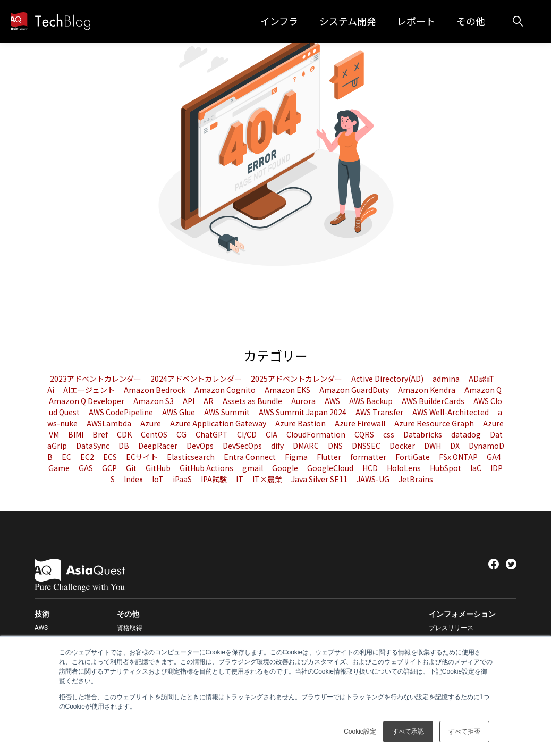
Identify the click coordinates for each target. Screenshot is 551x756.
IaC (477, 468)
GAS (87, 468)
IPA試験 (215, 479)
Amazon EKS (288, 390)
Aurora (304, 401)
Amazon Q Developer (87, 401)
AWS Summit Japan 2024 (303, 412)
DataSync (94, 446)
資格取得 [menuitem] (130, 628)
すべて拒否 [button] (464, 732)
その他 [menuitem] (128, 614)
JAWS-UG (374, 479)
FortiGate (413, 457)
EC (67, 457)
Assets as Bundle (253, 401)
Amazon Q (483, 390)
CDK (125, 434)
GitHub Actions (207, 468)
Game (60, 468)
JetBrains (416, 479)
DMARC (307, 446)
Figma (297, 457)
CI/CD (248, 434)
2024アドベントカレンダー (197, 379)
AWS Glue (179, 412)
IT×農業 (268, 479)
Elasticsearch (192, 457)
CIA (272, 434)
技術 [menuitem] (42, 614)
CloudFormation (317, 434)
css (389, 434)
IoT (159, 479)
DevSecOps (243, 446)
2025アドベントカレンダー (297, 379)
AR (209, 401)
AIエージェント (90, 390)
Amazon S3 (154, 401)
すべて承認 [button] (408, 732)
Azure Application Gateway (219, 423)
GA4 (494, 457)
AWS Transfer (380, 412)
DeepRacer (159, 446)
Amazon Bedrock (155, 390)
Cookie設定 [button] (360, 732)
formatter (369, 457)
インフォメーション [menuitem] (462, 614)
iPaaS (183, 479)
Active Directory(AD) (388, 379)
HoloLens (405, 468)
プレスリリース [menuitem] (451, 628)
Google (286, 468)
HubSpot (446, 468)
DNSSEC (367, 446)
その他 (476, 21)
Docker (403, 446)
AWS (333, 401)
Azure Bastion (301, 423)
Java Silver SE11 (320, 479)
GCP (110, 468)
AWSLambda (110, 423)
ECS (111, 457)
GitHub (159, 468)
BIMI (77, 434)
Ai (52, 390)
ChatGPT (213, 434)
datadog (467, 434)
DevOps (201, 446)
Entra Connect (251, 457)
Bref (101, 434)
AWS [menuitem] (41, 628)
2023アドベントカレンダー (96, 379)
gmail (253, 468)
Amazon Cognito (226, 390)
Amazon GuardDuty (355, 390)
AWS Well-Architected (451, 412)
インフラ (300, 21)
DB (125, 446)
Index (134, 479)
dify (278, 446)
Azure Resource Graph (435, 423)
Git (132, 468)
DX (456, 446)
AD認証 (481, 379)
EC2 (88, 457)
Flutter (330, 457)
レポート (427, 21)
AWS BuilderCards (434, 401)
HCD (371, 468)
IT (240, 479)
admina (447, 379)
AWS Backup (372, 401)
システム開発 (363, 21)
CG (182, 434)
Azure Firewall (361, 423)
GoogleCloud (331, 468)
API (189, 401)
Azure (151, 423)
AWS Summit (228, 412)
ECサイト (143, 457)
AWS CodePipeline (122, 412)
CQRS (365, 434)
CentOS (155, 434)
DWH (433, 446)
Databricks (423, 434)
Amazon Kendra (427, 390)
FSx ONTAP (459, 457)
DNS (336, 446)
